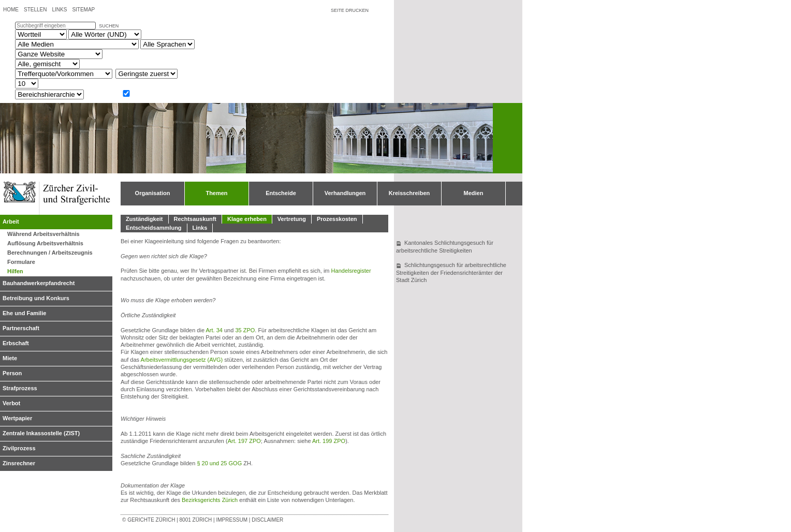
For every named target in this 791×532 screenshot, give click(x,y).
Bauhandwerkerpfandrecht (39, 283)
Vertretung (292, 219)
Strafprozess (20, 388)
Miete (10, 358)
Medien (474, 193)
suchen (109, 26)
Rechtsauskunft (195, 219)
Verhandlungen (345, 193)
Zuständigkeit (144, 219)
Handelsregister (351, 271)
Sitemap (83, 10)
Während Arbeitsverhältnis (43, 234)
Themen (216, 193)
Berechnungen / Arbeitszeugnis (50, 253)
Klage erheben (247, 219)
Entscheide (281, 193)
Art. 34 (214, 330)
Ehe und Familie (24, 313)
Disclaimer (267, 520)
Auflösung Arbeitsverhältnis (45, 243)
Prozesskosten (337, 219)
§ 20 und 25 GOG (219, 463)
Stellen (35, 10)
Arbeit (11, 221)
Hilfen (15, 271)
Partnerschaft (21, 328)
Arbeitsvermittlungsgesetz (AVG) (182, 360)
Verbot (11, 403)
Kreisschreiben (409, 193)
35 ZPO (245, 330)
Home (11, 10)
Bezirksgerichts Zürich (210, 500)
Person (12, 373)
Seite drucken (350, 10)
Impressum (232, 520)
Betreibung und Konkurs (36, 298)
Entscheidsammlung (154, 228)
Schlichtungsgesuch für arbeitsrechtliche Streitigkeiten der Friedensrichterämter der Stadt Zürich (451, 272)
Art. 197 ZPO (244, 441)
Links (59, 10)
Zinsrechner (19, 463)
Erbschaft (16, 343)
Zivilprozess (19, 448)
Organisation (153, 193)
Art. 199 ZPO (329, 441)
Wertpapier (17, 418)
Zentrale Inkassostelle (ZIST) (41, 433)
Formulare (21, 262)
